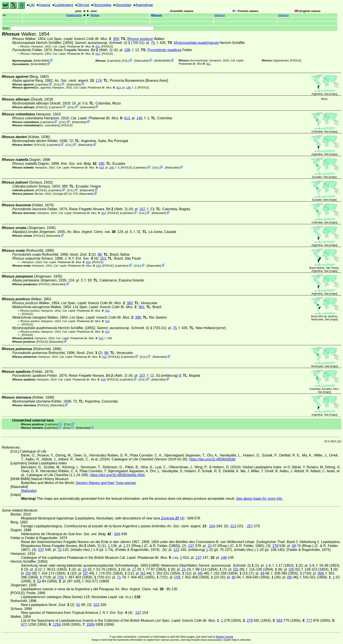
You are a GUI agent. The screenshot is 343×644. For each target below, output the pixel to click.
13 (84, 569)
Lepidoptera (64, 5)
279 (250, 621)
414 (101, 168)
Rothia (95, 15)
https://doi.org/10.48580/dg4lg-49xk (118, 475)
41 (143, 573)
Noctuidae (123, 5)
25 (236, 569)
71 (119, 577)
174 (99, 81)
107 (143, 209)
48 (294, 546)
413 (118, 88)
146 (128, 88)
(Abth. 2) (83, 50)
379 (275, 546)
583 (279, 621)
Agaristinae (144, 5)
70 (61, 577)
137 (191, 546)
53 (39, 581)
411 (98, 46)
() (219, 15)
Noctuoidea (102, 5)
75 (153, 43)
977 (24, 624)
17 (134, 569)
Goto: (78, 28)
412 (103, 213)
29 (292, 569)
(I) (101, 43)
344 (117, 534)
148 (224, 558)
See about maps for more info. (260, 499)
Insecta (45, 5)
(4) (62, 194)
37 (86, 573)
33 (29, 573)
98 (100, 254)
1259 (57, 624)
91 (78, 605)
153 (103, 258)
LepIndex (114, 61)
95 (290, 577)
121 (176, 550)
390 (138, 317)
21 (184, 569)
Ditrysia (83, 5)
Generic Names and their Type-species (106, 483)
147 (138, 613)
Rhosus (157, 15)
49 (262, 573)
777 (309, 621)
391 (141, 307)
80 (234, 577)
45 (201, 573)
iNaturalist (141, 61)
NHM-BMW (41, 61)
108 (127, 50)
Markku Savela (224, 637)
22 (210, 546)
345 (101, 164)
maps (333, 94)
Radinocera (74, 15)
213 (233, 526)
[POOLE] (107, 46)
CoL (125, 61)
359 (116, 39)
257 (250, 526)
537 (41, 550)
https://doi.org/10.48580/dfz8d (212, 459)
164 (212, 526)
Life (32, 5)
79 (177, 577)
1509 (90, 624)
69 (321, 573)
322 (96, 605)
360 (130, 303)
